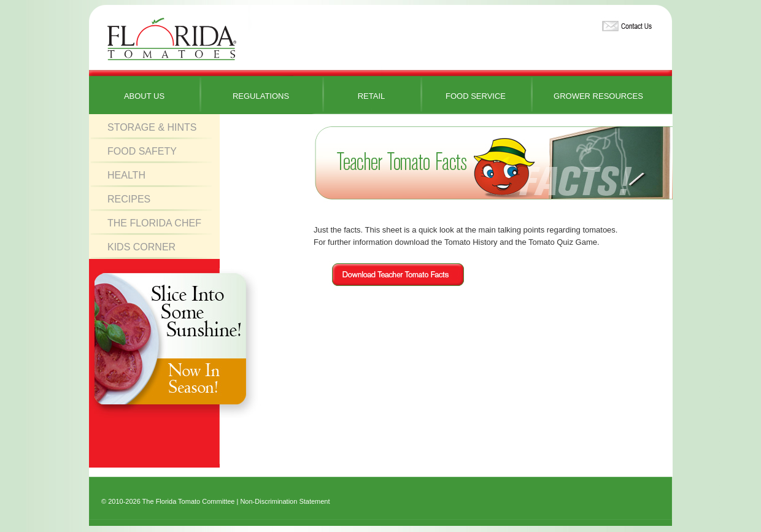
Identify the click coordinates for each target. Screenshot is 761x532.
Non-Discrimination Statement (285, 501)
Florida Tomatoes (172, 40)
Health (126, 175)
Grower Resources (598, 96)
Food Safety (142, 151)
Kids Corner (141, 247)
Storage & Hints (152, 127)
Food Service (476, 96)
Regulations (261, 96)
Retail (372, 96)
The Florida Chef (154, 223)
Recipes (129, 199)
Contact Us (625, 24)
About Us (144, 96)
